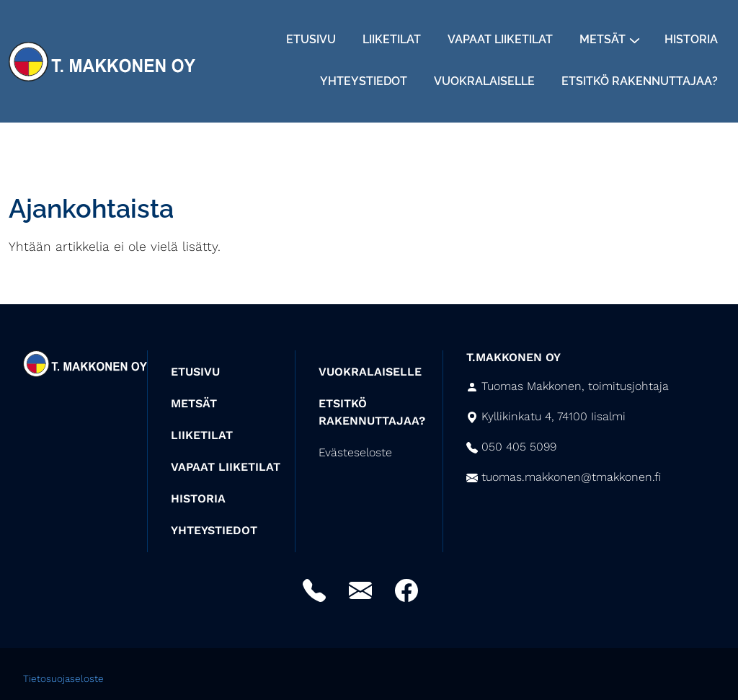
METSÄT (194, 403)
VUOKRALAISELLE (370, 372)
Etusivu (311, 39)
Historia (691, 39)
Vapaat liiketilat (500, 39)
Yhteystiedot (364, 81)
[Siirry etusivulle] (102, 59)
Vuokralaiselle (484, 81)
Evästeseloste (355, 452)
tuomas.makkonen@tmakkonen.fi (571, 477)
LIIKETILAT (202, 435)
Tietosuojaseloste (63, 678)
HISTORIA (198, 499)
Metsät (603, 39)
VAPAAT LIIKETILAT (226, 467)
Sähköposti (360, 590)
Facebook (406, 590)
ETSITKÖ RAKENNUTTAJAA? (372, 412)
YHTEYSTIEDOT (214, 530)
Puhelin (314, 590)
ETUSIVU (195, 372)
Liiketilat (392, 39)
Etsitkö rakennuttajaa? (640, 81)
